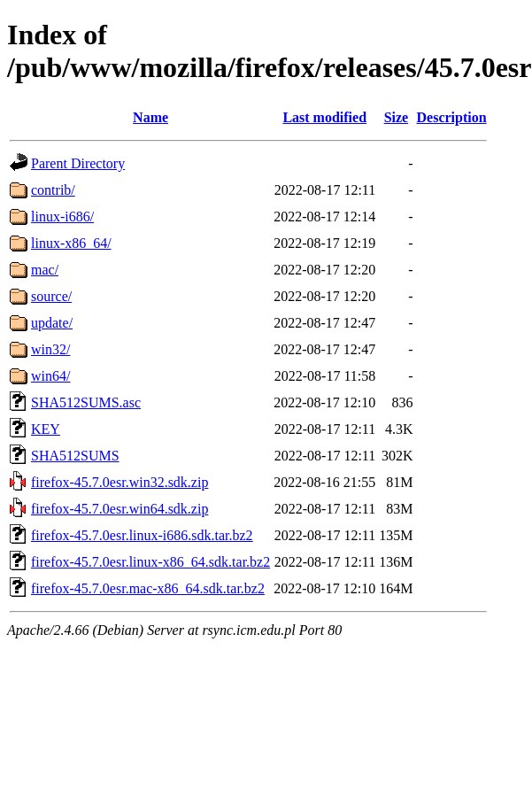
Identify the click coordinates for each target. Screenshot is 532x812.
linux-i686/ (62, 217)
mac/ (45, 270)
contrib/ (53, 190)
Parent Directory (78, 163)
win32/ (50, 349)
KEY (46, 429)
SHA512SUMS (75, 456)
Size (397, 117)
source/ (51, 296)
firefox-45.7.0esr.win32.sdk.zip (120, 482)
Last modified (324, 117)
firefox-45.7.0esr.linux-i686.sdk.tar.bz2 (142, 535)
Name (150, 117)
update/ (52, 323)
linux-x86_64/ (71, 243)
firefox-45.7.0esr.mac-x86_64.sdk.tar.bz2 (148, 588)
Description (452, 117)
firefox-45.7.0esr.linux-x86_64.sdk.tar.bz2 (150, 562)
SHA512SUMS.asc (86, 402)
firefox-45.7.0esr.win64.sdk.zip (120, 509)
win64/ (50, 376)
